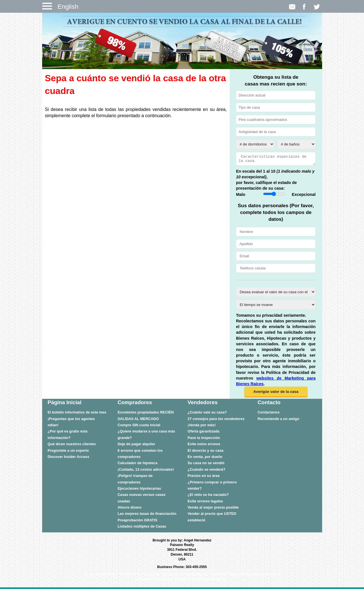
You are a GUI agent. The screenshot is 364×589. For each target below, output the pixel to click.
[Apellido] (276, 246)
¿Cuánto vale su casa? (207, 414)
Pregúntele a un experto (68, 452)
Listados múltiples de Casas (142, 528)
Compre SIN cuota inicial (139, 427)
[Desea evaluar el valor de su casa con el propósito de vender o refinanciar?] (276, 294)
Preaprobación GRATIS (138, 522)
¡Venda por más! (202, 427)
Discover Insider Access (68, 458)
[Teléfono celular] (276, 270)
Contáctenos (269, 414)
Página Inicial (64, 404)
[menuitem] (77, 414)
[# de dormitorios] (255, 144)
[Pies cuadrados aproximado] (276, 120)
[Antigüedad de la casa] (276, 132)
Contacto (269, 404)
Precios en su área (203, 477)
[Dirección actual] (276, 95)
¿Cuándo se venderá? (206, 471)
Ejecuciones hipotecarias (139, 490)
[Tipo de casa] (276, 107)
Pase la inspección (204, 439)
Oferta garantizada (203, 433)
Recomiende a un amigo (278, 420)
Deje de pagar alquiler (136, 446)
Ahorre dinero (130, 509)
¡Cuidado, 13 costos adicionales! (146, 471)
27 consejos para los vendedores (216, 420)
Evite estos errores (204, 446)
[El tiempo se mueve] (276, 306)
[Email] (276, 258)
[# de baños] (296, 144)
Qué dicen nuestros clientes (72, 446)
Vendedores (203, 404)
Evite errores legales (205, 503)
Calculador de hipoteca (138, 465)
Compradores (135, 404)
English (68, 7)
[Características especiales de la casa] (276, 160)
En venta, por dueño (205, 458)
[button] (276, 394)
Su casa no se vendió (206, 465)
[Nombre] (276, 233)
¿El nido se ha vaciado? (208, 496)
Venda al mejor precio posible (213, 509)
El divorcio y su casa (205, 452)
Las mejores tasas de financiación (147, 515)
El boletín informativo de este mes (77, 414)
